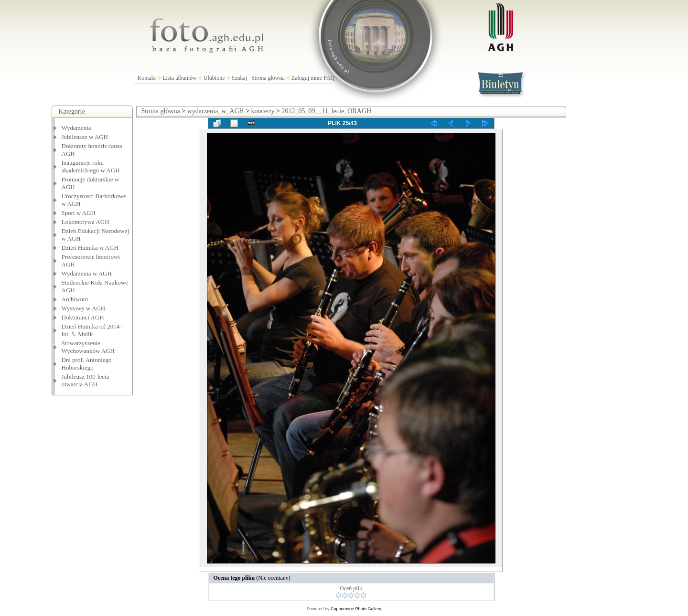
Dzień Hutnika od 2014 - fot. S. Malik (92, 330)
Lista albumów (180, 78)
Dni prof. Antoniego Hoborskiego (87, 364)
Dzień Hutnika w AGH (90, 248)
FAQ (329, 78)
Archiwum (75, 299)
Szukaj (240, 78)
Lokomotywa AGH (86, 222)
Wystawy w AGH (84, 308)
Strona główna (268, 78)
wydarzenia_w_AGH (216, 111)
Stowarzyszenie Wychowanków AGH (88, 347)
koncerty (263, 111)
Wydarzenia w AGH (87, 273)
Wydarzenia (76, 128)
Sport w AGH (79, 213)
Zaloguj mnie (307, 78)
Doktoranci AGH (83, 317)
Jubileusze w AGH (85, 137)
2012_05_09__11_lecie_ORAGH (326, 111)
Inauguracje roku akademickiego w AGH (91, 166)
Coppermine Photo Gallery (356, 609)
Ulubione (214, 78)
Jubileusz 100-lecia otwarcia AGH (86, 380)
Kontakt (147, 78)
